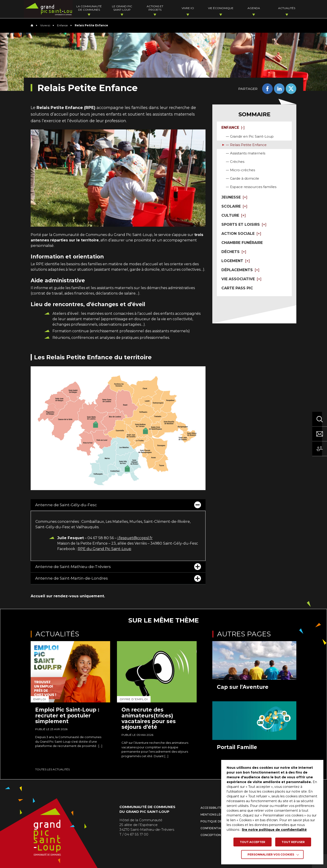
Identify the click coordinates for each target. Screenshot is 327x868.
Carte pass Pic (237, 288)
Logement (236, 261)
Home (32, 25)
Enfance (62, 25)
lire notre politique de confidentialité (274, 830)
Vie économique (224, 8)
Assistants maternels (248, 153)
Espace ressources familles (253, 187)
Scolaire (234, 206)
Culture (234, 215)
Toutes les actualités (52, 769)
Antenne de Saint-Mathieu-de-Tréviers (118, 567)
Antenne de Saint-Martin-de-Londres (118, 578)
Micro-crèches (243, 170)
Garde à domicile (245, 178)
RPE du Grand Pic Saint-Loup (104, 549)
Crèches (237, 162)
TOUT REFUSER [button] (293, 842)
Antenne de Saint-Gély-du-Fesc (118, 505)
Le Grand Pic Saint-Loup (130, 8)
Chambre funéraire (242, 243)
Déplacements (240, 270)
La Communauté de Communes (98, 8)
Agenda (256, 8)
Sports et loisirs (244, 224)
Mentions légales (215, 815)
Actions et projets (161, 8)
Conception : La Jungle (220, 835)
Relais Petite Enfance (248, 145)
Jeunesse (234, 197)
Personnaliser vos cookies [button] (271, 854)
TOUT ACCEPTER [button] (253, 842)
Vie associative (241, 279)
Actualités (287, 8)
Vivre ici (193, 8)
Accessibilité (211, 808)
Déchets (234, 252)
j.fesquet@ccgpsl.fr (135, 538)
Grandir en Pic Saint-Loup (252, 136)
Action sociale (241, 234)
